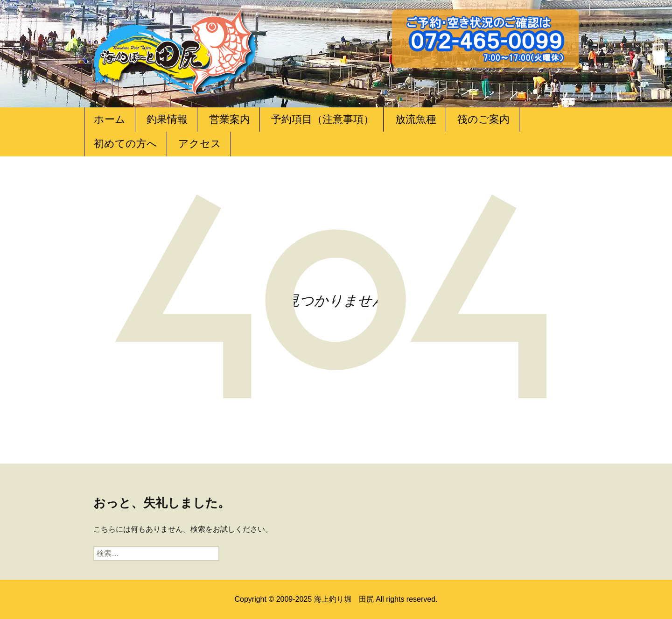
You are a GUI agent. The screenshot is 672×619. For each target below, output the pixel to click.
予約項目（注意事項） (322, 119)
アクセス (200, 144)
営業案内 (230, 119)
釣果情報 (167, 119)
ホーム (110, 119)
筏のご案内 (483, 119)
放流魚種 (416, 119)
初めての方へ (126, 144)
